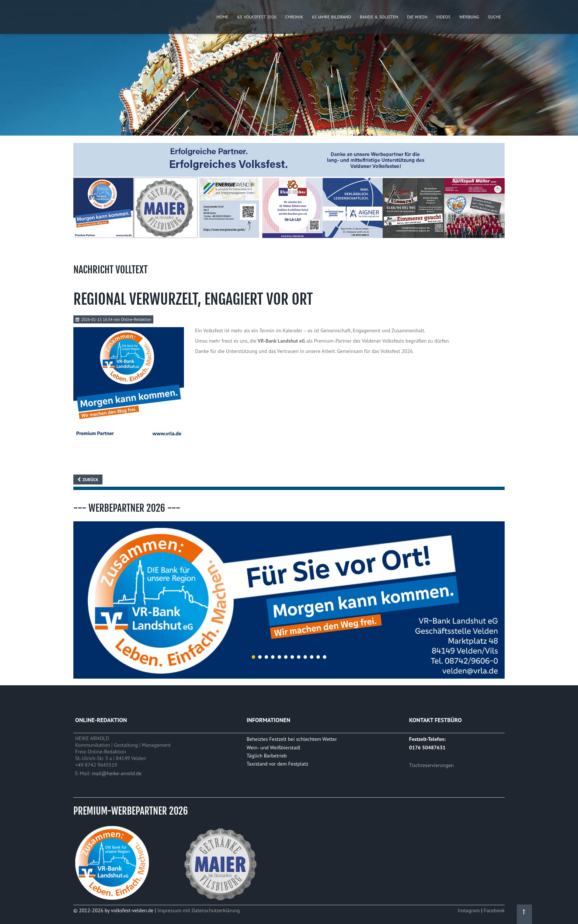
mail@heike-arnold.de (116, 773)
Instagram (470, 910)
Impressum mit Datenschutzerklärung (199, 910)
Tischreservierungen (431, 765)
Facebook (494, 910)
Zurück (90, 479)
